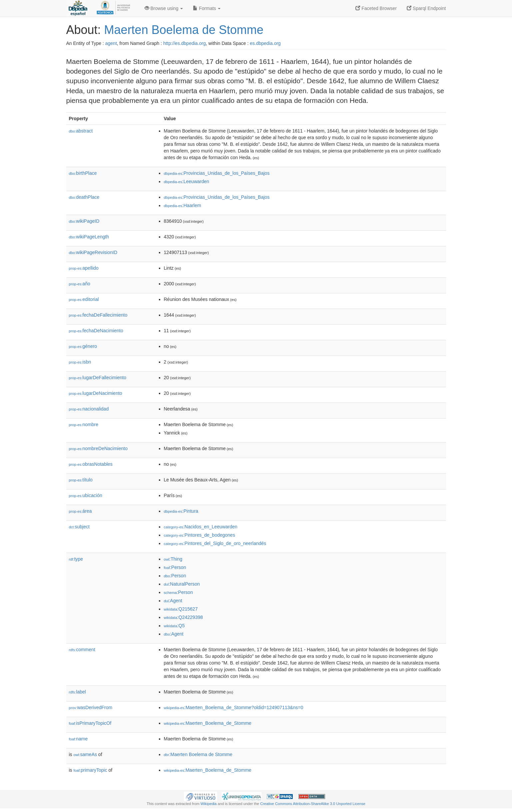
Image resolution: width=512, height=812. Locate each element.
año (80, 284)
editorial (84, 299)
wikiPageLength (89, 237)
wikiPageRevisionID (93, 252)
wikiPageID (84, 221)
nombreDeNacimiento (98, 448)
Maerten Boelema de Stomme (184, 30)
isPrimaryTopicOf (90, 723)
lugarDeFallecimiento (98, 378)
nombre (84, 424)
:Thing (173, 559)
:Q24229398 (184, 617)
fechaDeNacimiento (96, 331)
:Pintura (181, 511)
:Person (175, 567)
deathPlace (84, 197)
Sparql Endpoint (426, 8)
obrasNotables (91, 464)
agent (111, 43)
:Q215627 (181, 609)
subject (79, 527)
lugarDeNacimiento (96, 393)
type (76, 559)
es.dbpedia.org (265, 43)
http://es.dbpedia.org (185, 43)
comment (82, 650)
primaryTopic (90, 770)
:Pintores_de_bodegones (200, 535)
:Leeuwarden (187, 181)
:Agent (173, 601)
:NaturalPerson (182, 584)
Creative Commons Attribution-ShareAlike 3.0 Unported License (313, 804)
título (81, 480)
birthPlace (83, 173)
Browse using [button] (164, 8)
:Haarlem (183, 205)
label (77, 692)
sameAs (85, 754)
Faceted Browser (376, 8)
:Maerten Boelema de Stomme (198, 754)
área (80, 511)
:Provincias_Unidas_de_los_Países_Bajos (217, 173)
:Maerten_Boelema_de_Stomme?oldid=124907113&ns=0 (234, 707)
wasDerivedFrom (91, 707)
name (78, 739)
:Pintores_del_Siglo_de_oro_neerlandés (215, 543)
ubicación (86, 495)
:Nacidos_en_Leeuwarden (201, 527)
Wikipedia (209, 804)
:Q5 (174, 626)
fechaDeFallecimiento (98, 315)
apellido (84, 268)
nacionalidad (89, 409)
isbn (80, 362)
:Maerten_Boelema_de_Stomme (208, 723)
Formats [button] (207, 8)
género (83, 346)
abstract (81, 131)
